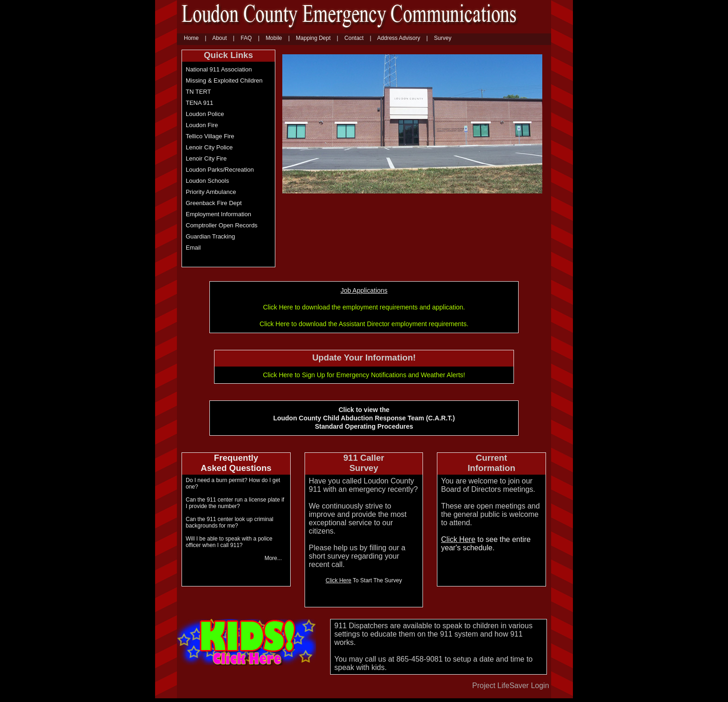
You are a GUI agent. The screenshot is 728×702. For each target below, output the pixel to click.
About (219, 38)
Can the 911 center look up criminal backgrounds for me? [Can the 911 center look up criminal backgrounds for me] (230, 522)
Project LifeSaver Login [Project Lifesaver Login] (510, 686)
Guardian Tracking (210, 236)
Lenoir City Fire (206, 158)
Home (191, 38)
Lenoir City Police (209, 147)
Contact (354, 38)
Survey (443, 38)
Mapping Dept (313, 38)
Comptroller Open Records (222, 225)
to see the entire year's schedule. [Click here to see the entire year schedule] (486, 544)
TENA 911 (199, 103)
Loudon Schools (207, 181)
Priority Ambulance (211, 192)
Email (193, 248)
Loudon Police (205, 114)
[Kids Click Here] (247, 663)
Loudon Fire (202, 125)
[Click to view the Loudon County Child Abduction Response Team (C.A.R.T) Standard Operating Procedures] (236, 464)
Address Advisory (399, 38)
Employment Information (218, 214)
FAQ (246, 38)
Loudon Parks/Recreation (220, 170)
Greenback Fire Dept (214, 203)
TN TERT (198, 92)
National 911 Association (219, 69)
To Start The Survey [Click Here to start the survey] (364, 580)
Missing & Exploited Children (224, 81)
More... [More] (273, 558)
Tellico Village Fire (210, 136)
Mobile (274, 38)
